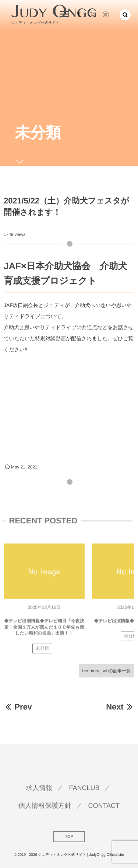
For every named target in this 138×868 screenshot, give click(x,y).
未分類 (42, 650)
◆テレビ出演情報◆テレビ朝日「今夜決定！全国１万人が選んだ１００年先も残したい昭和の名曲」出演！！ (44, 629)
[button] (125, 15)
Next (120, 707)
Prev (18, 707)
